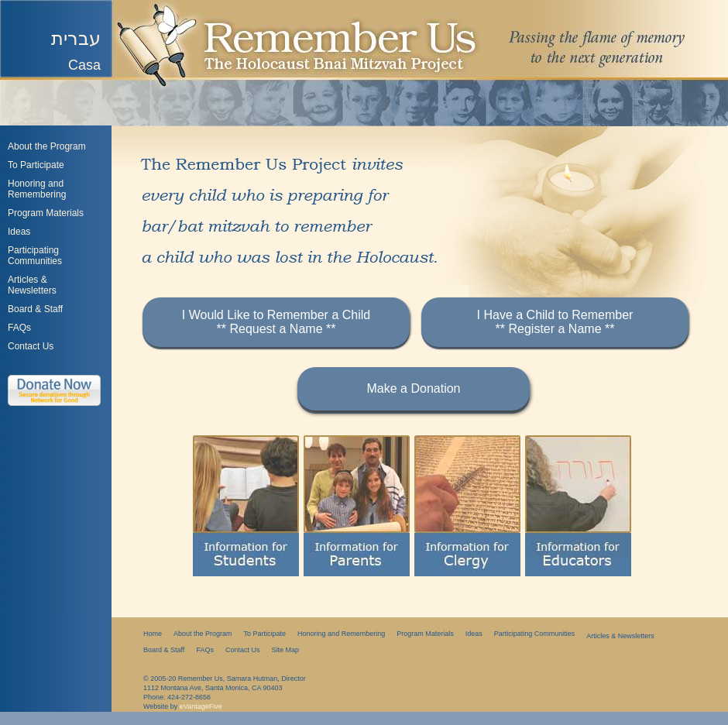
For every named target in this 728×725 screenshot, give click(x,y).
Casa (84, 65)
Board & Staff (35, 309)
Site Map (285, 650)
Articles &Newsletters (32, 285)
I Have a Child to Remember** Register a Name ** (555, 322)
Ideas (19, 232)
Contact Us (31, 346)
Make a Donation (414, 388)
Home (153, 634)
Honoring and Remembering (37, 189)
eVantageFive (201, 706)
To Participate (36, 165)
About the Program (47, 146)
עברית (76, 38)
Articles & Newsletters (620, 636)
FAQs (19, 328)
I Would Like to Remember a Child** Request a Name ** (276, 322)
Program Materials (46, 213)
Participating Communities (35, 256)
